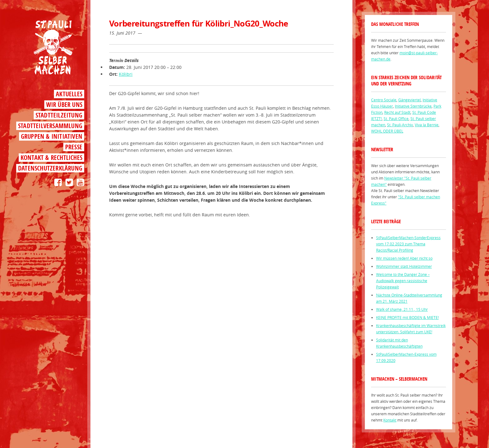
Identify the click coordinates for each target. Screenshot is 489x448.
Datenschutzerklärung (50, 168)
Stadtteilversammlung (50, 126)
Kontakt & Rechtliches (51, 158)
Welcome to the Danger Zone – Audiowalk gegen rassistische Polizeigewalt (403, 281)
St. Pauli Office (396, 118)
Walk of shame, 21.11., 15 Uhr (402, 309)
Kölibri (126, 74)
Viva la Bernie (427, 125)
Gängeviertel (409, 100)
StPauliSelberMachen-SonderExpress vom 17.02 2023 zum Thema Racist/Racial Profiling (408, 244)
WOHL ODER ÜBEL (387, 131)
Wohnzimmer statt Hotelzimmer (404, 266)
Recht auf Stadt (397, 112)
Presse (74, 147)
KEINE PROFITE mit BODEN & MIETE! (407, 317)
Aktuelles (69, 94)
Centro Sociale (384, 100)
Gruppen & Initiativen (52, 136)
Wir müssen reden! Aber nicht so (404, 258)
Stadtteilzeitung (59, 115)
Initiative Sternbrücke (413, 106)
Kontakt (390, 420)
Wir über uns (64, 105)
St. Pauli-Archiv (400, 125)
